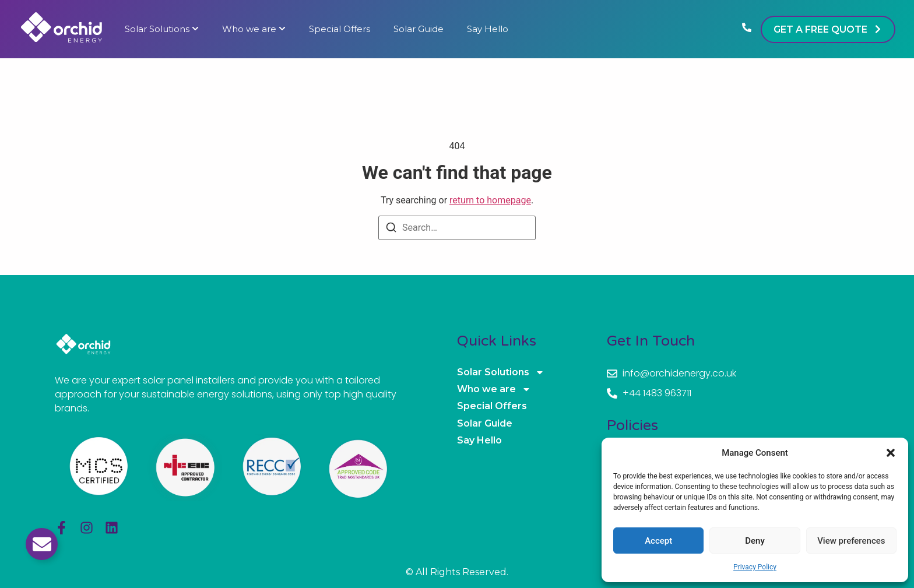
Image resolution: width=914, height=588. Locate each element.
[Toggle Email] (42, 544)
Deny (755, 541)
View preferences (851, 541)
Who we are (249, 29)
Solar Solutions (157, 29)
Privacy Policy (755, 567)
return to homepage (490, 200)
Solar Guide (419, 29)
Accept (658, 541)
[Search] (391, 229)
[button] (891, 453)
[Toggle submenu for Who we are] (281, 29)
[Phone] (747, 29)
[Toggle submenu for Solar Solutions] (194, 29)
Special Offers (340, 29)
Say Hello (488, 29)
